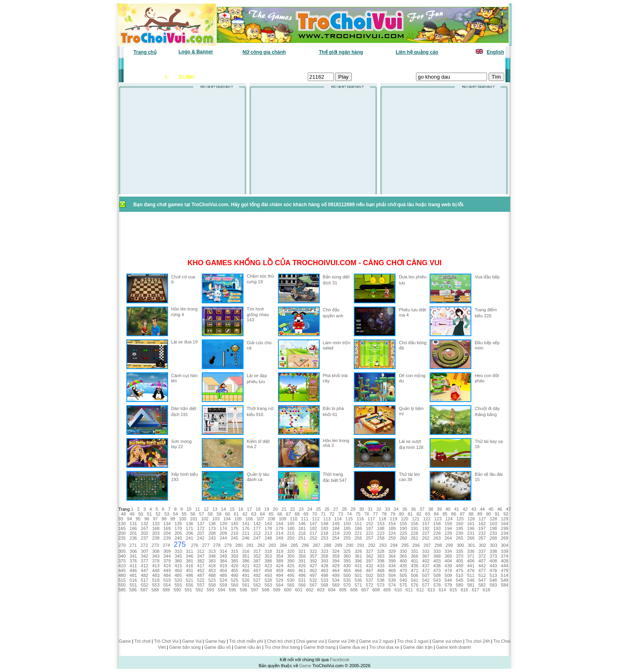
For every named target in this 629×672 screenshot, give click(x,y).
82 (419, 514)
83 (428, 514)
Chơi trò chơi (280, 641)
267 (482, 538)
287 (317, 545)
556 (189, 585)
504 (392, 575)
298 (438, 545)
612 (420, 590)
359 (336, 556)
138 (212, 524)
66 (280, 514)
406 (471, 561)
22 (292, 509)
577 (426, 585)
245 (234, 538)
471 (414, 570)
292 (372, 545)
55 (184, 514)
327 (369, 551)
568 (325, 585)
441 (471, 566)
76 (367, 514)
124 (449, 519)
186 (358, 528)
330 (403, 551)
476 (471, 570)
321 (302, 551)
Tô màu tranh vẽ (482, 64)
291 (361, 545)
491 (246, 575)
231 (471, 533)
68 (297, 514)
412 (144, 566)
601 (299, 590)
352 (257, 556)
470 (403, 570)
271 (133, 545)
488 (212, 575)
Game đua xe (352, 647)
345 (178, 556)
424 (280, 566)
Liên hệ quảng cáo (417, 52)
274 (166, 545)
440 (459, 566)
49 (132, 514)
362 (369, 556)
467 (369, 570)
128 (493, 519)
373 (493, 556)
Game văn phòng (148, 64)
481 (133, 575)
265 (459, 538)
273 (155, 545)
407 (482, 561)
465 (347, 570)
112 (316, 519)
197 (482, 528)
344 (167, 556)
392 (313, 561)
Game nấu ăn (248, 647)
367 (426, 556)
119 (394, 519)
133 (156, 524)
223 (381, 533)
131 (133, 524)
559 (223, 585)
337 (482, 551)
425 (291, 566)
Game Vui (192, 641)
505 (403, 575)
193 (437, 528)
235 (122, 538)
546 (471, 580)
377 (144, 561)
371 (471, 556)
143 (268, 524)
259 (392, 538)
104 (227, 519)
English (495, 52)
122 (427, 519)
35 (405, 509)
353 (268, 556)
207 (201, 533)
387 (257, 561)
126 (471, 519)
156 (414, 524)
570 (347, 585)
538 (381, 580)
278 (217, 545)
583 (493, 585)
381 (189, 561)
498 (325, 575)
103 (216, 519)
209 (223, 533)
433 (381, 566)
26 (327, 509)
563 (268, 585)
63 (254, 514)
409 (505, 561)
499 (336, 575)
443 (493, 566)
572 (369, 585)
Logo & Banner (196, 52)
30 (361, 509)
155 (403, 524)
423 (268, 566)
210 (234, 533)
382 (201, 561)
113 (327, 519)
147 (313, 524)
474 (448, 570)
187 (369, 528)
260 (403, 538)
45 (491, 509)
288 (327, 545)
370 (459, 556)
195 (459, 528)
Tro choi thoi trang (282, 647)
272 (144, 545)
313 (212, 551)
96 (147, 519)
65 (271, 514)
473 (437, 570)
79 (393, 514)
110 (294, 519)
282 (261, 545)
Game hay (216, 641)
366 (414, 556)
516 (133, 580)
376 (133, 561)
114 (338, 519)
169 (167, 528)
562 (257, 585)
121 (416, 519)
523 (212, 580)
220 (347, 533)
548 (493, 580)
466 (358, 570)
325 (347, 551)
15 (232, 509)
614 (442, 590)
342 (144, 556)
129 (504, 519)
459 (280, 570)
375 (122, 561)
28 (344, 509)
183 (325, 528)
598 (266, 590)
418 (212, 566)
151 (358, 524)
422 (257, 566)
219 (336, 533)
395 (347, 561)
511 (471, 575)
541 (414, 580)
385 (234, 561)
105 (238, 519)
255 (347, 538)
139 (223, 524)
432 (369, 566)
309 (167, 551)
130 (122, 524)
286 (305, 545)
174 (223, 528)
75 (358, 514)
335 (459, 551)
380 (178, 561)
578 (437, 585)
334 (448, 551)
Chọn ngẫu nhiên (325, 64)
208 (212, 533)
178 (268, 528)
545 (459, 580)
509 (448, 575)
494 (280, 575)
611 (409, 590)
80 (402, 514)
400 (403, 561)
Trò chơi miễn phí (246, 641)
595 (232, 590)
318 (268, 551)
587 (144, 590)
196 (471, 528)
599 (276, 590)
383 (212, 561)
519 (167, 580)
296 (416, 545)
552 (144, 585)
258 (381, 538)
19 (267, 509)
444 (505, 566)
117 (371, 519)
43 (474, 509)
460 (291, 570)
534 (336, 580)
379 (167, 561)
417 (201, 566)
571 (358, 585)
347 (201, 556)
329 (392, 551)
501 (358, 575)
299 (449, 545)
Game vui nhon (447, 641)
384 (223, 561)
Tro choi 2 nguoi (413, 641)
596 (243, 590)
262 (426, 538)
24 (310, 509)
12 (206, 509)
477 (482, 570)
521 (189, 580)
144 (280, 524)
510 (459, 575)
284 (283, 545)
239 (167, 538)
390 (291, 561)
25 (319, 509)
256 (358, 538)
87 (462, 514)
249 (280, 538)
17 (250, 509)
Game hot (445, 64)
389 (280, 561)
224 (392, 533)
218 (325, 533)
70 (314, 514)
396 (358, 561)
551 (133, 585)
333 (437, 551)
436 (414, 566)
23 (301, 509)
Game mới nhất (193, 64)
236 (133, 538)
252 (313, 538)
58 (210, 514)
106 (249, 519)
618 (487, 590)
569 (336, 585)
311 (189, 551)
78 (384, 514)
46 (500, 509)
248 (268, 538)
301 (471, 545)
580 (459, 585)
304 (505, 545)
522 (201, 580)
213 (268, 533)
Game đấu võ (217, 647)
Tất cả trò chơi (369, 64)
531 (302, 580)
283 (272, 545)
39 (439, 509)
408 (493, 561)
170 (178, 528)
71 (323, 514)
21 (284, 509)
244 (223, 538)
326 (358, 551)
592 (199, 590)
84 (436, 514)
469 (392, 570)
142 (257, 524)
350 (234, 556)
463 (325, 570)
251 (302, 538)
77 (375, 514)
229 (448, 533)
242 (201, 538)
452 (201, 570)
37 (422, 509)
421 (246, 566)
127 (482, 519)
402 (426, 561)
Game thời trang (320, 647)
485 (178, 575)
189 (392, 528)
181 (302, 528)
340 (122, 556)
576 (414, 585)
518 (156, 580)
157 (426, 524)
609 (387, 590)
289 (339, 545)
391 (302, 561)
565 (291, 585)
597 (254, 590)
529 (280, 580)
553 (156, 585)
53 (167, 514)
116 (360, 519)
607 (365, 590)
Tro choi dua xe (384, 647)
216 (302, 533)
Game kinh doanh (453, 647)
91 (497, 514)
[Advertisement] (183, 144)
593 (210, 590)
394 (336, 561)
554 (167, 585)
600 (288, 590)
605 (343, 590)
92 (506, 514)
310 (178, 551)
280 (239, 545)
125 (460, 519)
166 (133, 528)
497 (313, 575)
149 (336, 524)
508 (437, 575)
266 (471, 538)
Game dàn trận (418, 647)
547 (482, 580)
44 (482, 509)
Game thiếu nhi (411, 64)
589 (166, 590)
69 (306, 514)
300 (460, 545)
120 (404, 519)
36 (413, 509)
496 (302, 575)
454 (223, 570)
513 (493, 575)
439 (448, 566)
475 (459, 570)
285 (294, 545)
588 (155, 590)
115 (349, 519)
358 (325, 556)
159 (448, 524)
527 (257, 580)
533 (325, 580)
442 (482, 566)
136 (189, 524)
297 (427, 545)
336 (471, 551)
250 (291, 538)
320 (291, 551)
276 (195, 545)
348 (212, 556)
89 (480, 514)
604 (332, 590)
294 (394, 545)
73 (341, 514)
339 (505, 551)
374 (505, 556)
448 (156, 570)
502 (369, 575)
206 (189, 533)
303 (493, 545)
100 (183, 519)
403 (437, 561)
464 (336, 570)
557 (201, 585)
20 (275, 509)
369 (448, 556)
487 (201, 575)
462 (313, 570)
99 (172, 519)
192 (426, 528)
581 (471, 585)
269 (505, 538)
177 (257, 528)
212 (257, 533)
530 (291, 580)
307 (144, 551)
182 (313, 528)
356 (302, 556)
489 (223, 575)
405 (459, 561)
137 (201, 524)
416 (189, 566)
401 (414, 561)
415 (178, 566)
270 (122, 545)
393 (325, 561)
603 (321, 590)
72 (332, 514)
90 (489, 514)
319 (280, 551)
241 (189, 538)
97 (155, 519)
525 (234, 580)
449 (167, 570)
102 (205, 519)
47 (508, 509)
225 (403, 533)
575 (403, 585)
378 (156, 561)
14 (223, 509)
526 (246, 580)
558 (212, 585)
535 (347, 580)
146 (302, 524)
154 (392, 524)
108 (271, 519)
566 (302, 585)
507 (426, 575)
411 (133, 566)
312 (201, 551)
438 (437, 566)
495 (291, 575)
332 (426, 551)
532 (313, 580)
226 (414, 533)
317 (257, 551)
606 (354, 590)
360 (347, 556)
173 (212, 528)
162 (482, 524)
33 (388, 509)
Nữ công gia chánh (264, 52)
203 (156, 533)
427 (313, 566)
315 (234, 551)
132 (144, 524)
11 (197, 509)
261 (414, 538)
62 (245, 514)
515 (122, 580)
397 (369, 561)
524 (223, 580)
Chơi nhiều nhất (236, 64)
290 (349, 545)
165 (122, 528)
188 (381, 528)
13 (215, 509)
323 (325, 551)
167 (144, 528)
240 (178, 538)
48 (123, 514)
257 (369, 538)
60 (227, 514)
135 (178, 524)
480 (122, 575)
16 (241, 509)
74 (349, 514)
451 (189, 570)
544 (448, 580)
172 (201, 528)
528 (268, 580)
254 (336, 538)
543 (437, 580)
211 (246, 533)
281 (250, 545)
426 (302, 566)
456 (246, 570)
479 (505, 570)
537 (369, 580)
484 (167, 575)
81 (410, 514)
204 (167, 533)
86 (454, 514)
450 (178, 570)
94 (130, 519)
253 (325, 538)
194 (448, 528)
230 (459, 533)
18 (258, 509)
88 (471, 514)
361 (358, 556)
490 (234, 575)
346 (189, 556)
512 (482, 575)
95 (138, 519)
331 (414, 551)
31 (370, 509)
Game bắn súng (185, 647)
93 (121, 519)
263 (437, 538)
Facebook (339, 660)
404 (448, 561)
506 (414, 575)
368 (437, 556)
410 (122, 566)
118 (382, 519)
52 (158, 514)
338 (493, 551)
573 (381, 585)
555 (178, 585)
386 (246, 561)
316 (246, 551)
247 (257, 538)
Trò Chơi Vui (166, 641)
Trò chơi (142, 641)
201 (133, 533)
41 (457, 509)
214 (280, 533)
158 (437, 524)
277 (206, 545)
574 (392, 585)
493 (268, 575)
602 (310, 590)
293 (383, 545)
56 (193, 514)
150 (347, 524)
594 (221, 590)
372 (482, 556)
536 (358, 580)
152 (369, 524)
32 (379, 509)
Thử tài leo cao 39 (409, 477)
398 (381, 561)
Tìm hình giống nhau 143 (258, 314)
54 (175, 514)
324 (336, 551)
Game (125, 641)
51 (149, 514)
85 (445, 514)
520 (178, 580)
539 (392, 580)
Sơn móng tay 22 (182, 444)
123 (438, 519)
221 (358, 533)
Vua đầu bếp (487, 277)
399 (392, 561)
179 (280, 528)
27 (336, 509)
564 (280, 585)
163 (493, 524)
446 (133, 570)
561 (246, 585)
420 (234, 566)
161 (471, 524)
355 (291, 556)
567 (313, 585)
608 (376, 590)
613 (431, 590)
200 (122, 533)
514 (505, 575)
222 (369, 533)
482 (144, 575)
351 (246, 556)
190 (403, 528)
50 (141, 514)
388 (268, 561)
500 (347, 575)
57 (201, 514)
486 (189, 575)
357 (313, 556)
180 (291, 528)
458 (268, 570)
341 (133, 556)
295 (405, 545)
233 (493, 533)
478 (493, 570)
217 (313, 533)
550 (122, 585)
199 (505, 528)
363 (381, 556)
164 (505, 524)
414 (167, 566)
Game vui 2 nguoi (376, 641)
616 (464, 590)
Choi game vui (310, 641)
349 (223, 556)
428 (325, 566)
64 (262, 514)
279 (228, 545)
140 (234, 524)
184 (336, 528)
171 (189, 528)
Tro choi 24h (478, 641)
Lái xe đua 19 (185, 342)
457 (257, 570)
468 (381, 570)
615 (453, 590)
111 (304, 519)
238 (156, 538)
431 (358, 566)
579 (448, 585)
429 (336, 566)
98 (164, 519)
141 (246, 524)
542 (426, 580)
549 (505, 580)
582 (482, 585)
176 (246, 528)
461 (302, 570)
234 (505, 533)
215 (291, 533)
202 (144, 533)
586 (133, 590)
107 (260, 519)
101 (194, 519)
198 (493, 528)
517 (144, 580)
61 (236, 514)
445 (122, 570)
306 (133, 551)
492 (257, 575)
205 (178, 533)
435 (403, 566)
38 (430, 509)
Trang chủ (145, 52)
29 (353, 509)
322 (313, 551)
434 (392, 566)
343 (156, 556)
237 (144, 538)
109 (282, 519)
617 (475, 590)
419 (223, 566)
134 (167, 524)
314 (223, 551)
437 (426, 566)
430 (347, 566)
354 (280, 556)
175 (234, 528)
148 (325, 524)
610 (398, 590)
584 (505, 585)
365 (403, 556)
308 (156, 551)
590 (177, 590)
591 (188, 590)
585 (122, 590)
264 (448, 538)
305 (122, 551)
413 (156, 566)
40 (448, 509)
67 (288, 514)
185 (347, 528)
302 (483, 545)
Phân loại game (280, 64)
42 (465, 509)
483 (156, 575)
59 (219, 514)
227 (426, 533)
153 (381, 524)
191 (414, 528)
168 (156, 528)
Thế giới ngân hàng (341, 52)
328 (381, 551)
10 (189, 509)
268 (493, 538)
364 (392, 556)
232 (482, 533)
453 (212, 570)
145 (291, 524)
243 (212, 538)
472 (426, 570)
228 (437, 533)
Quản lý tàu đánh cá (258, 477)
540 (403, 580)
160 (459, 524)
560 (234, 585)
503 (381, 575)
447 (144, 570)
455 (234, 570)
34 (396, 509)
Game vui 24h (341, 641)
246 (246, 538)
